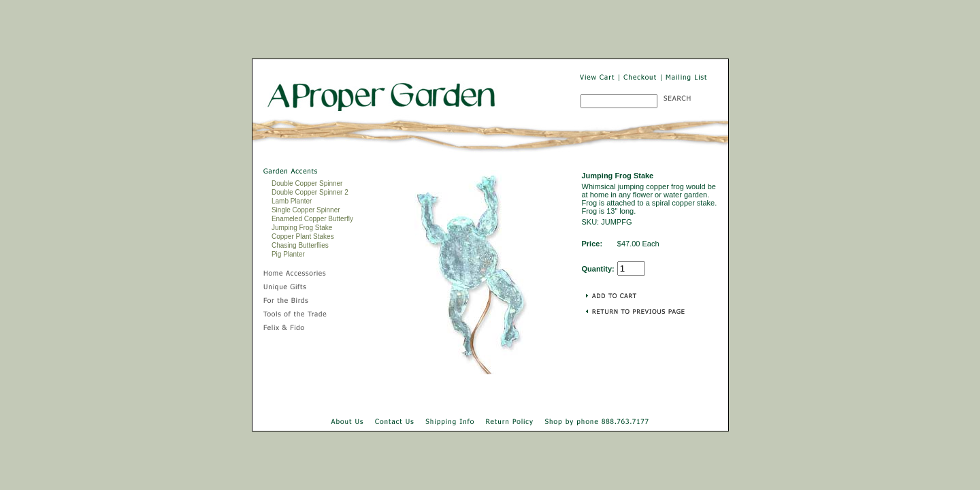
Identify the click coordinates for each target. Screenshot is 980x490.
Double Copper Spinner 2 (310, 192)
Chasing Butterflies (300, 245)
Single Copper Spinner (306, 210)
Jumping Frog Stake (302, 228)
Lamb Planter (292, 201)
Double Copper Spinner (307, 183)
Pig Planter (288, 254)
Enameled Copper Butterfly (312, 219)
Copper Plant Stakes (303, 236)
